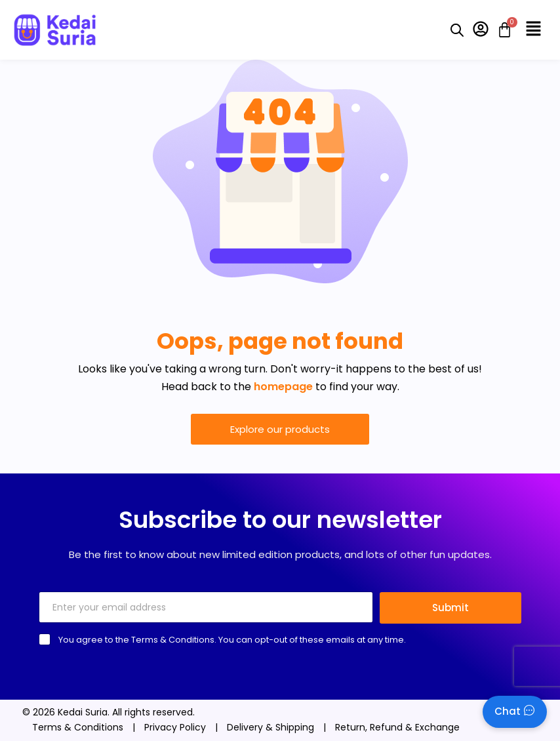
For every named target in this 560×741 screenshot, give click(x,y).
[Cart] (501, 30)
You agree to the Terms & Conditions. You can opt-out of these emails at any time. (232, 640)
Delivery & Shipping (270, 727)
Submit (450, 608)
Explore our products (280, 429)
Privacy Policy (175, 727)
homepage (283, 387)
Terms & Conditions (78, 727)
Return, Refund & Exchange (397, 727)
